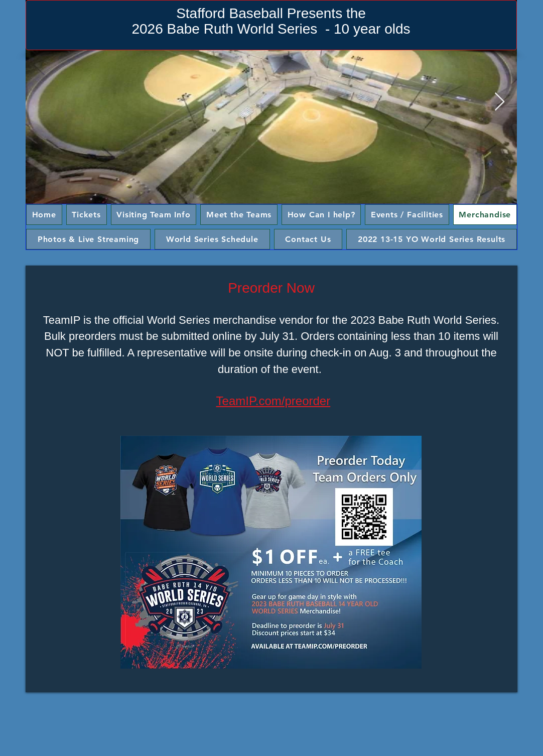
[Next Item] (500, 102)
